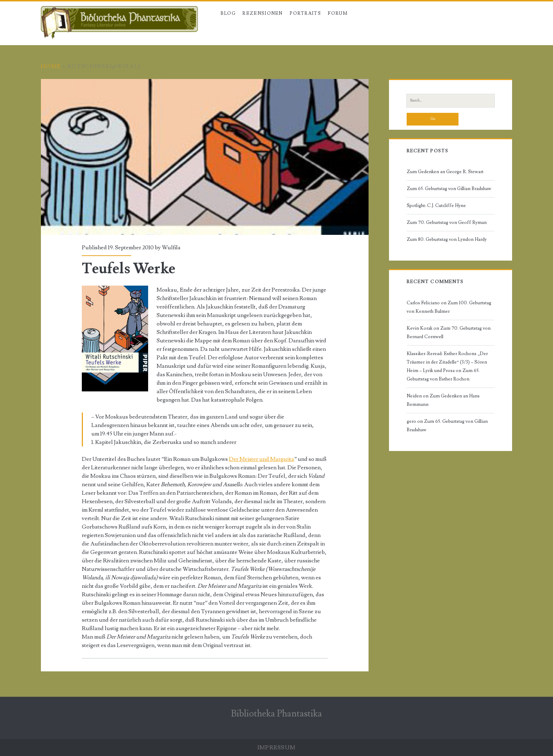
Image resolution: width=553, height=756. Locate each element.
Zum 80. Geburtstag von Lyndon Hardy (447, 239)
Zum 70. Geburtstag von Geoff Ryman (447, 222)
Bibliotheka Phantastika (276, 714)
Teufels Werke (205, 157)
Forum (338, 13)
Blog (228, 13)
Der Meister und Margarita (262, 459)
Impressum (277, 748)
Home (51, 66)
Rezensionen (262, 13)
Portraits (305, 13)
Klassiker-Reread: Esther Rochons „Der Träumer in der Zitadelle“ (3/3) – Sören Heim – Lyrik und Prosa (447, 362)
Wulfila (171, 248)
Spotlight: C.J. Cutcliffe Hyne (436, 206)
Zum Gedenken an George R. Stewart (445, 172)
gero (411, 421)
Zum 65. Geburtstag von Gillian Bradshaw (449, 189)
